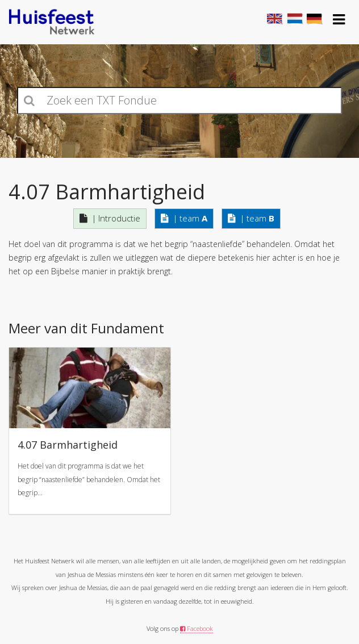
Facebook (197, 628)
